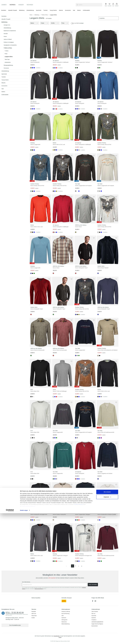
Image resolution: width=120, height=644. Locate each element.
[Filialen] (106, 5)
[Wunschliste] (110, 5)
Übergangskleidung (8, 65)
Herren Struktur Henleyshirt (59, 514)
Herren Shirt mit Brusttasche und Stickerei (107, 350)
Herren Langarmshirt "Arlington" (83, 514)
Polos (6, 54)
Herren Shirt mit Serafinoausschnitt (106, 432)
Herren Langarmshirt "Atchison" (83, 62)
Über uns (93, 614)
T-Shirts (7, 51)
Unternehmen (96, 609)
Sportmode (4, 74)
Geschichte (94, 616)
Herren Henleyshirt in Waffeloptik (61, 62)
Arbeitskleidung (7, 28)
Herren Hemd (78, 227)
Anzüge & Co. (7, 25)
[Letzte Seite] (82, 566)
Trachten (4, 77)
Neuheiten (4, 16)
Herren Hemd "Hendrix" (103, 268)
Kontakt (33, 618)
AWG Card (34, 614)
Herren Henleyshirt (35, 62)
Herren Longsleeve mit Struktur (105, 473)
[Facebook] (93, 601)
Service (34, 609)
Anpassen (107, 628)
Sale (3, 89)
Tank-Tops (7, 59)
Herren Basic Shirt (35, 391)
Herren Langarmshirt (35, 145)
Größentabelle (5, 95)
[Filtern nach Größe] (55, 23)
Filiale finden (34, 616)
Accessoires (4, 86)
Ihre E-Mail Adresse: (26, 582)
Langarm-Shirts (9, 57)
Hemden (6, 34)
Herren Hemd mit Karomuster (37, 350)
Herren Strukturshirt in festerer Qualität (107, 514)
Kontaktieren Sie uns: (8, 609)
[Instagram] (96, 601)
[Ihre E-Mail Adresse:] (55, 585)
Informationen (66, 609)
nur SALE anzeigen (79, 23)
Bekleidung (4, 22)
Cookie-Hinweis (78, 635)
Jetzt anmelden (93, 585)
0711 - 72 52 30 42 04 (15, 613)
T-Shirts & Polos (8, 48)
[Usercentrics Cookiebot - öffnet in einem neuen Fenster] (10, 641)
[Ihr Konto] (113, 5)
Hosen (5, 36)
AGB (62, 616)
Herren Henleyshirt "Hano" (81, 268)
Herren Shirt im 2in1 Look (59, 145)
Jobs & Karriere (95, 612)
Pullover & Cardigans (9, 42)
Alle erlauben (107, 623)
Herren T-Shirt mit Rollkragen (60, 391)
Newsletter (34, 612)
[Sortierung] (109, 18)
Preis (65, 23)
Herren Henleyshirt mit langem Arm (39, 514)
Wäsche (3, 83)
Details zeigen (24, 641)
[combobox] (90, 5)
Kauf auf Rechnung (65, 614)
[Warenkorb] (117, 5)
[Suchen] (77, 5)
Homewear (6, 68)
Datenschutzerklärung (29, 637)
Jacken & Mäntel (8, 39)
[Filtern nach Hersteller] (34, 23)
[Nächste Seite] (79, 566)
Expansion (94, 618)
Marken (3, 92)
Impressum (64, 618)
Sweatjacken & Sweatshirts (10, 45)
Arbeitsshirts (8, 62)
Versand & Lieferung (66, 612)
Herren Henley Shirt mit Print (104, 145)
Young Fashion (5, 80)
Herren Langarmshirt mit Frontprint (83, 186)
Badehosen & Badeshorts (10, 31)
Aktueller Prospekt (6, 19)
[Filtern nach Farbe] (45, 23)
